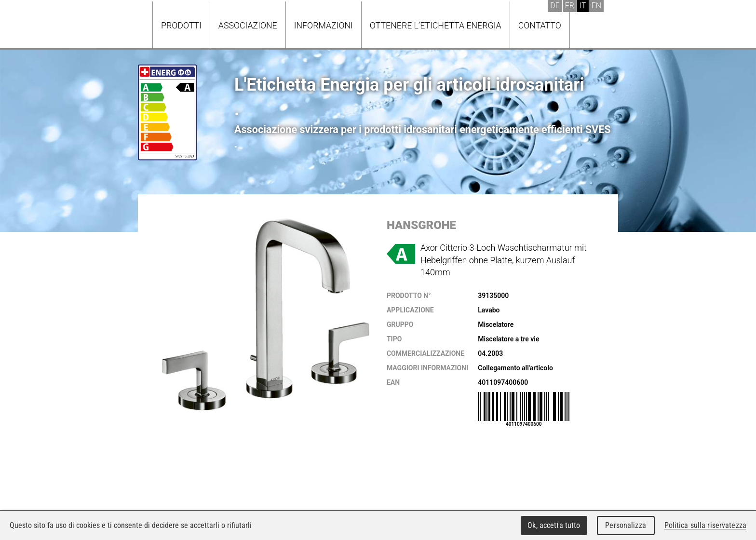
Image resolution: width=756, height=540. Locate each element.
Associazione (248, 25)
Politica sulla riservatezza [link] (705, 525)
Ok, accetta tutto (554, 525)
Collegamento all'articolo (515, 368)
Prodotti (181, 25)
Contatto (540, 25)
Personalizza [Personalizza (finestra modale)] (626, 525)
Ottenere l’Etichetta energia (436, 25)
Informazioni (324, 25)
